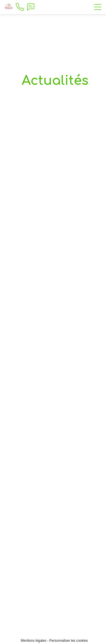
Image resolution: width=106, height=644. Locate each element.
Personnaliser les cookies (68, 641)
